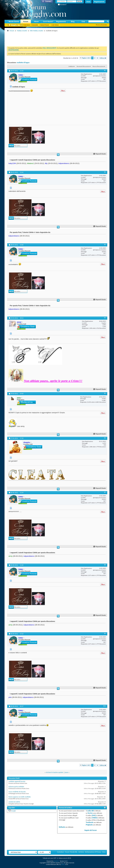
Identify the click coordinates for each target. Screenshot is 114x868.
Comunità (35, 25)
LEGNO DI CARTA (14, 802)
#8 (105, 565)
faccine (90, 813)
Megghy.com (14, 25)
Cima (104, 852)
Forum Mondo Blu (71, 852)
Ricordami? (62, 5)
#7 (105, 492)
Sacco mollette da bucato (17, 792)
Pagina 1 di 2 (86, 58)
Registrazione (99, 2)
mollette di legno (23, 63)
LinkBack (71, 66)
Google (13, 811)
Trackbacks (90, 822)
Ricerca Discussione (98, 66)
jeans (66, 772)
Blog (73, 22)
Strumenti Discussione (83, 66)
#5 (105, 393)
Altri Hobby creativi (37, 31)
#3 (105, 245)
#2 (105, 172)
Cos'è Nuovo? (48, 22)
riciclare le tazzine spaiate (54, 772)
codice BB (90, 811)
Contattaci (61, 852)
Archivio (81, 852)
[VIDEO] (95, 818)
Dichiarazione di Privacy (93, 852)
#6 (105, 438)
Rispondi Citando (100, 154)
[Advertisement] (54, 38)
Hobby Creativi (22, 31)
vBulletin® (57, 861)
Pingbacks (89, 825)
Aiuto (88, 2)
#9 (105, 634)
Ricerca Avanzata (101, 25)
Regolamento (61, 22)
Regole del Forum (91, 830)
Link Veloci (55, 25)
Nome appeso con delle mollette (20, 797)
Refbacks (62, 827)
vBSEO (63, 864)
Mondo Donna (14, 22)
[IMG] (94, 815)
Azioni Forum (45, 25)
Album (36, 22)
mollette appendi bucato (17, 781)
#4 (105, 318)
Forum (26, 22)
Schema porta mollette (16, 787)
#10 (105, 706)
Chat (83, 22)
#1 (105, 71)
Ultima (103, 58)
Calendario (27, 25)
